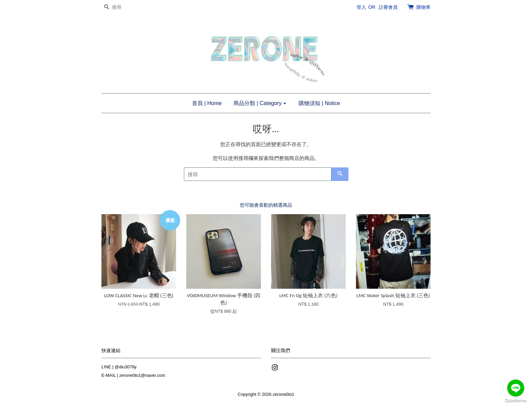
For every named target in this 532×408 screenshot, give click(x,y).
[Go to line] (516, 388)
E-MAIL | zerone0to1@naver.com (133, 375)
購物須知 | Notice (319, 103)
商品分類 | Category (260, 103)
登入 (361, 7)
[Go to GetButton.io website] (516, 401)
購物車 (423, 7)
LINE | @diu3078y (119, 367)
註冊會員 (388, 7)
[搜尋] (122, 7)
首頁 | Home (207, 103)
